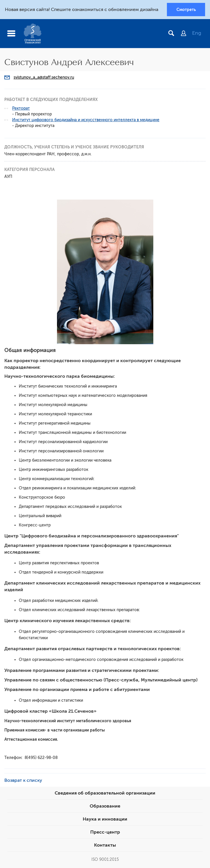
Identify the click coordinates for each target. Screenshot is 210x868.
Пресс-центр (105, 832)
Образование (105, 806)
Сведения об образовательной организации (105, 793)
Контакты (105, 845)
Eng (197, 33)
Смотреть (186, 10)
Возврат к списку (23, 780)
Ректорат (21, 108)
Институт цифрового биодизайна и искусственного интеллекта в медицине (86, 120)
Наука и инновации (105, 819)
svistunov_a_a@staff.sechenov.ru (44, 78)
